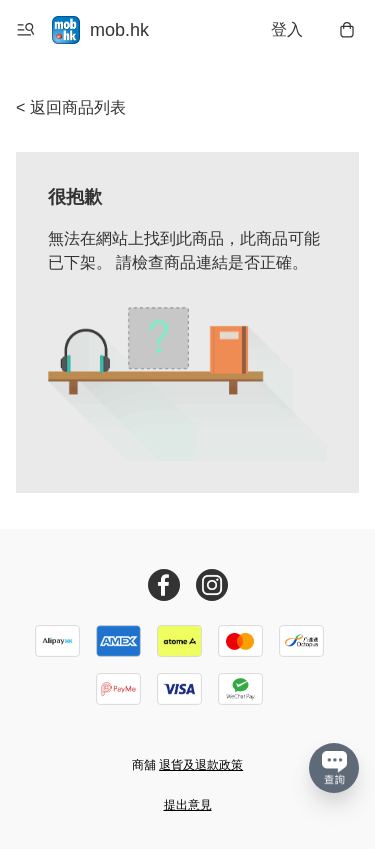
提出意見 (188, 805)
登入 (287, 29)
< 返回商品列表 (71, 107)
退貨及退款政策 (201, 765)
